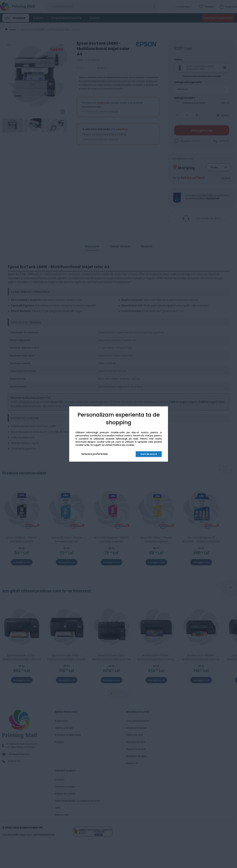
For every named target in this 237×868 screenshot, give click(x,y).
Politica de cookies (124, 445)
